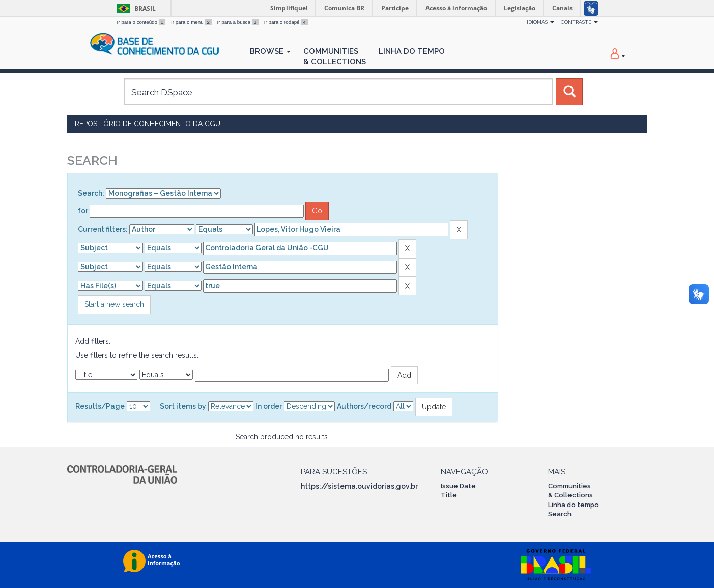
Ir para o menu (192, 22)
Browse (270, 51)
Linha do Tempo (412, 51)
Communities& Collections (335, 57)
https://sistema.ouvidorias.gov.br (359, 486)
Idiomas (540, 22)
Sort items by (183, 406)
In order (269, 406)
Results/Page (100, 406)
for (83, 211)
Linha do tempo (574, 505)
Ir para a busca (239, 22)
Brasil (135, 8)
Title (449, 495)
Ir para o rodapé (286, 22)
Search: (91, 193)
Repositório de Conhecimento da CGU (148, 124)
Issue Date (458, 486)
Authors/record (364, 406)
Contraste (579, 22)
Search (560, 514)
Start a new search (114, 304)
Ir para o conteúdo (142, 22)
